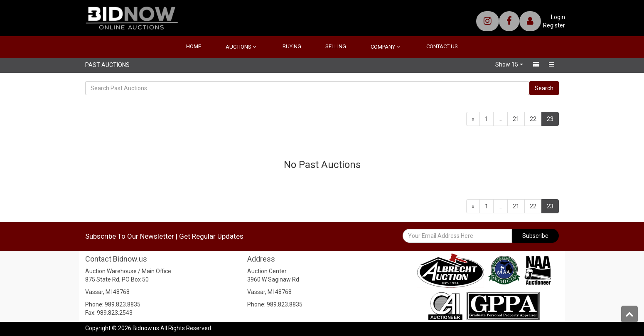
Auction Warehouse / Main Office (128, 271)
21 (516, 119)
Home (194, 46)
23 (553, 118)
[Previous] (473, 119)
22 (533, 119)
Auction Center (267, 271)
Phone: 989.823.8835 (113, 304)
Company (385, 47)
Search (544, 88)
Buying (292, 46)
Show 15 (507, 64)
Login (558, 17)
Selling (336, 46)
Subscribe (535, 236)
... (500, 119)
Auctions (241, 47)
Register (554, 25)
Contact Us (442, 46)
